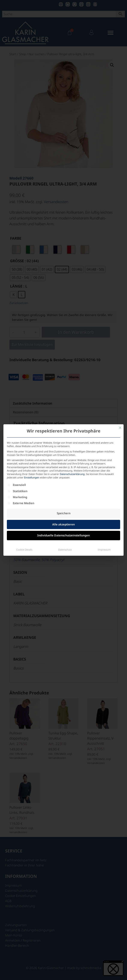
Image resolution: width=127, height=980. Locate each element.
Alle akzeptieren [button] (63, 460)
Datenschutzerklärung (72, 410)
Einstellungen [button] (32, 413)
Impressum (104, 486)
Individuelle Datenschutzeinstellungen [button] (63, 471)
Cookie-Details (24, 486)
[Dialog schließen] (120, 364)
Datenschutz (65, 486)
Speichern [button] (64, 449)
